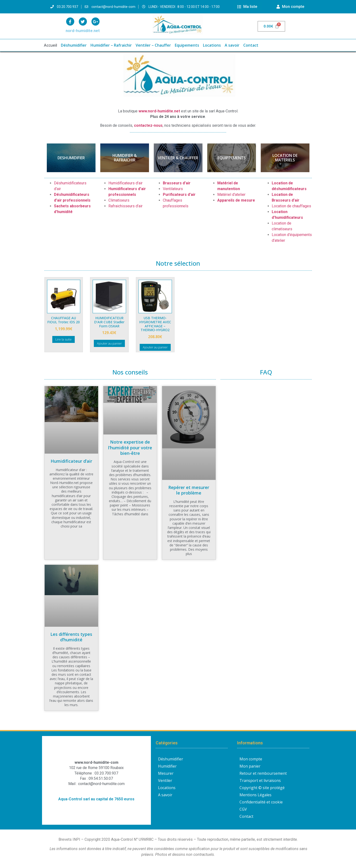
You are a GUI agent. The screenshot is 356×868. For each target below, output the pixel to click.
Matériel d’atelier (231, 195)
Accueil (50, 45)
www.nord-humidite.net (159, 111)
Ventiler (165, 780)
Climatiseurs (119, 200)
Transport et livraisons (260, 780)
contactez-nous (148, 125)
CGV (243, 809)
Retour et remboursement (263, 773)
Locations (212, 45)
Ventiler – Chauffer (153, 45)
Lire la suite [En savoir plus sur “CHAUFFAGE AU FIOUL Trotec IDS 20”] (64, 339)
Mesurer (166, 773)
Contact (251, 45)
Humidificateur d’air (71, 461)
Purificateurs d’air (179, 195)
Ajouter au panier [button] (109, 343)
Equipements (187, 45)
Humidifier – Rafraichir (111, 45)
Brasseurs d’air (177, 183)
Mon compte (251, 759)
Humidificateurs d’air (125, 183)
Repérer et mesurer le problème (189, 490)
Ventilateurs (173, 189)
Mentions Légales (255, 795)
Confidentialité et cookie (261, 802)
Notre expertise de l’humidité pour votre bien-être (130, 448)
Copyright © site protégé (262, 788)
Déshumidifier (74, 45)
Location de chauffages (291, 206)
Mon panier (250, 766)
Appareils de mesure (236, 200)
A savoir (232, 45)
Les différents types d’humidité (71, 637)
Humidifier (167, 766)
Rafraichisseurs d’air (125, 206)
